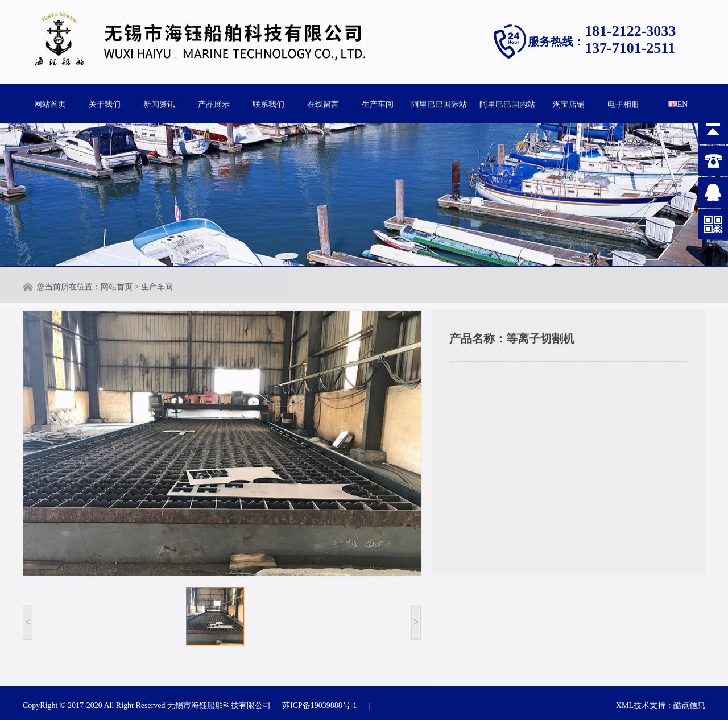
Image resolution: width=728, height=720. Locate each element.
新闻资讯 (159, 103)
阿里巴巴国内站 (507, 103)
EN (678, 103)
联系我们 (268, 103)
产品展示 (214, 103)
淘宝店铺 (569, 103)
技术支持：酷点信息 (669, 705)
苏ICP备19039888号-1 (319, 705)
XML (625, 705)
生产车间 (378, 103)
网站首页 (50, 103)
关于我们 (105, 103)
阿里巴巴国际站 (439, 103)
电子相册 (623, 103)
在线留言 (323, 103)
